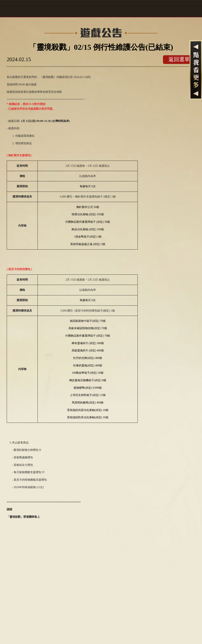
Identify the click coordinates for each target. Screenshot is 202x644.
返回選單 (179, 59)
